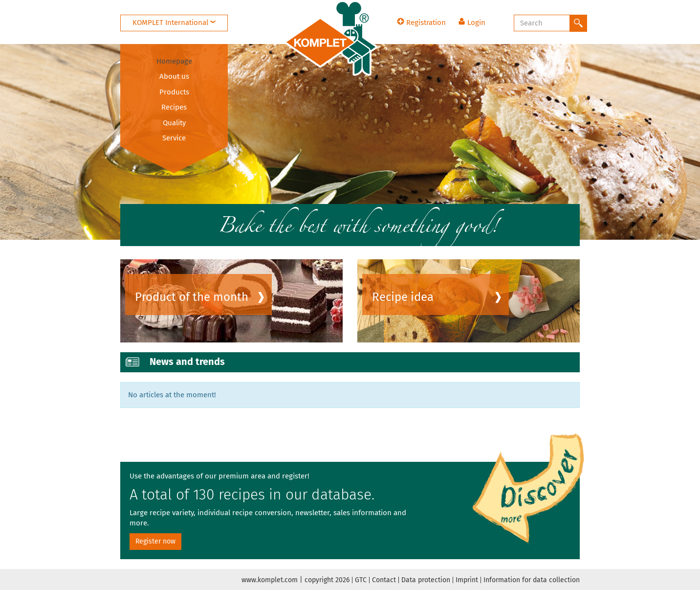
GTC (361, 580)
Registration (421, 23)
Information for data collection (532, 580)
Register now (155, 541)
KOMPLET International (174, 23)
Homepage (174, 61)
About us (174, 76)
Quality (174, 123)
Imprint (467, 580)
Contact (384, 580)
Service (174, 138)
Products (174, 92)
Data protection (426, 580)
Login (472, 23)
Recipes (174, 107)
